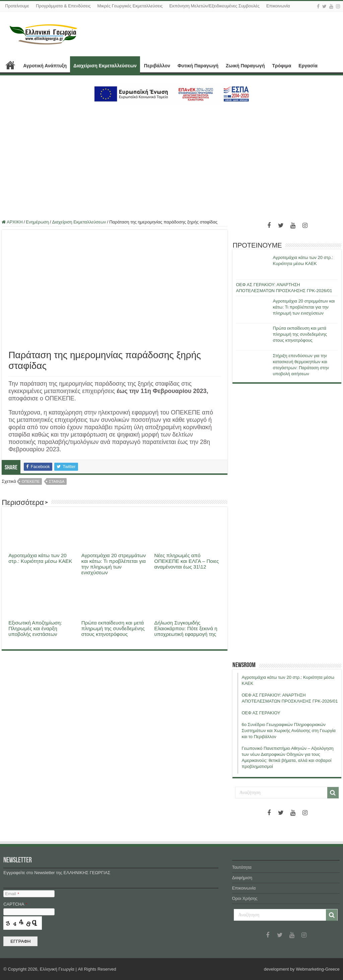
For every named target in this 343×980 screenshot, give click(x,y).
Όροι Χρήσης (245, 898)
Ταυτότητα (242, 867)
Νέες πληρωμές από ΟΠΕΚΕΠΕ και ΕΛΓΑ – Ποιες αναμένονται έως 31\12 (187, 561)
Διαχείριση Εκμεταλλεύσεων (105, 66)
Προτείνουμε (17, 6)
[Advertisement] (171, 158)
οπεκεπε (31, 481)
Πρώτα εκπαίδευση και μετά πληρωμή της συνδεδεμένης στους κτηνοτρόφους (113, 628)
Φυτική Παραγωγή (198, 66)
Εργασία (308, 66)
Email (12, 894)
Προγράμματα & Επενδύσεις (63, 6)
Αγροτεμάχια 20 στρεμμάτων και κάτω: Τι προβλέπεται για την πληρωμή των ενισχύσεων (114, 564)
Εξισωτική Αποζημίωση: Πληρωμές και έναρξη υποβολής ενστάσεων (35, 628)
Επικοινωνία (278, 6)
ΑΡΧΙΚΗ (10, 65)
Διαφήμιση (242, 878)
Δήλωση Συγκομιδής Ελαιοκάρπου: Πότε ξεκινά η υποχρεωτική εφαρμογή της (186, 628)
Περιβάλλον (157, 66)
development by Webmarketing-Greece (302, 969)
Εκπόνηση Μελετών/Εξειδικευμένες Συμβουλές (215, 6)
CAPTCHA (15, 904)
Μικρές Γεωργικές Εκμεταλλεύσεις (130, 6)
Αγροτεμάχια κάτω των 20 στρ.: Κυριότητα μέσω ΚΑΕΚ (40, 558)
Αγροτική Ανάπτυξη (45, 66)
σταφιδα (57, 481)
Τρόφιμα (282, 66)
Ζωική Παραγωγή (245, 66)
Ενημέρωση (37, 222)
